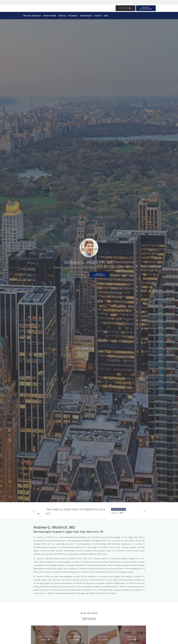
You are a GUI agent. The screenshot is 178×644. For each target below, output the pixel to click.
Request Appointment (100, 275)
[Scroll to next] (143, 512)
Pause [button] (38, 514)
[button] (146, 8)
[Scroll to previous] (35, 512)
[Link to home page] (89, 248)
